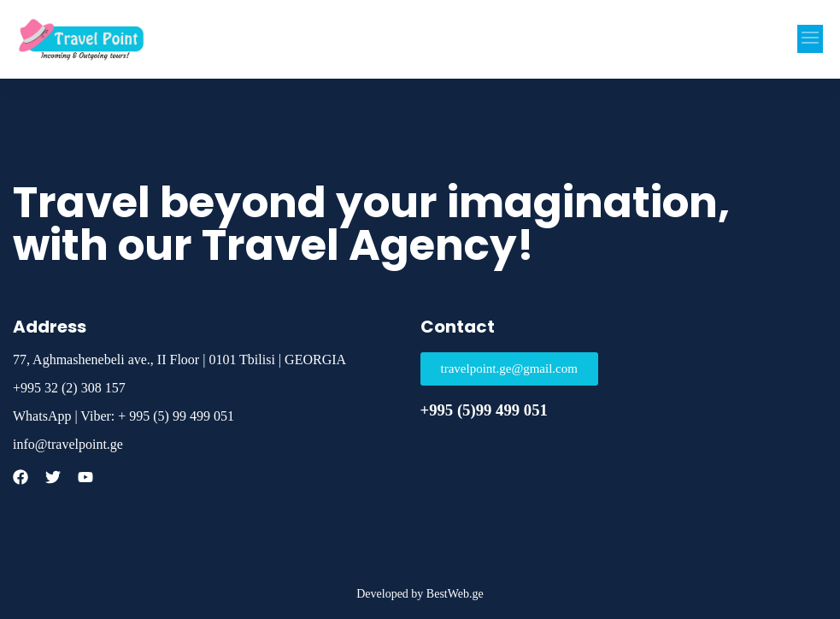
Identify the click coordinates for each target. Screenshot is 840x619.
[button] (810, 39)
